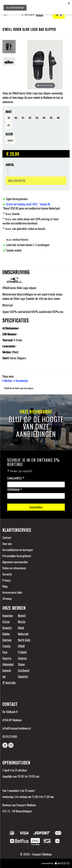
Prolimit (22, 652)
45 (51, 118)
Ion (4, 676)
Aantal (10, 165)
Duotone (7, 640)
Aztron (6, 621)
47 (9, 125)
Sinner (21, 664)
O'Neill (21, 646)
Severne (22, 658)
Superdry (23, 676)
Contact (7, 537)
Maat (9, 112)
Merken (7, 380)
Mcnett (22, 615)
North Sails (24, 640)
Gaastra (7, 658)
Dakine (6, 634)
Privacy (6, 580)
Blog (5, 586)
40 (16, 118)
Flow (5, 652)
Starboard (24, 670)
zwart (10, 140)
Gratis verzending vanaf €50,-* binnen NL (28, 204)
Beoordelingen (23, 811)
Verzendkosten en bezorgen (18, 550)
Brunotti (7, 628)
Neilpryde (23, 634)
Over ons (7, 544)
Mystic (22, 621)
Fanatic (6, 646)
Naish (21, 628)
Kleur (9, 134)
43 (37, 118)
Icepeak (7, 670)
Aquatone (8, 615)
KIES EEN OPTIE (17, 181)
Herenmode (21, 380)
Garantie (7, 574)
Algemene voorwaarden (15, 562)
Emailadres (16, 478)
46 (58, 118)
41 (23, 118)
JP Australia (9, 682)
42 (30, 118)
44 (44, 118)
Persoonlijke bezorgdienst (17, 556)
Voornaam (15, 490)
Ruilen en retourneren (14, 568)
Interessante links (12, 592)
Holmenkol (8, 664)
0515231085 (10, 736)
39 (9, 118)
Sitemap (7, 598)
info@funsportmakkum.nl (17, 728)
